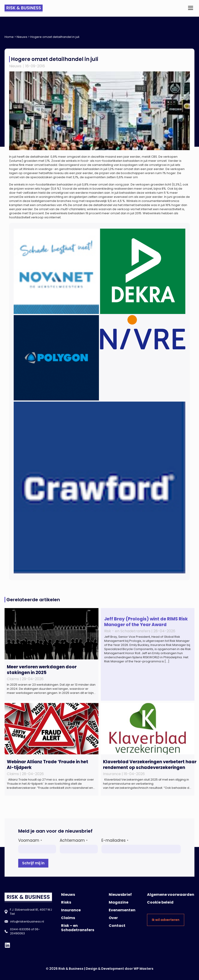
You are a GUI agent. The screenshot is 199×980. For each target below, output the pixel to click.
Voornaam (30, 840)
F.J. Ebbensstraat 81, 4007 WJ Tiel (31, 912)
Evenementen (122, 910)
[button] (191, 8)
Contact (117, 926)
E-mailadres (115, 840)
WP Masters (143, 969)
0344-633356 (20, 929)
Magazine (119, 902)
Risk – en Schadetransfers (78, 928)
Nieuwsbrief (120, 895)
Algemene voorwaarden (171, 895)
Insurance (71, 910)
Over (113, 918)
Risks (66, 902)
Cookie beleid (160, 902)
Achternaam (74, 840)
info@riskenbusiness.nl (27, 921)
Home (9, 37)
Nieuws (22, 37)
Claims (68, 918)
